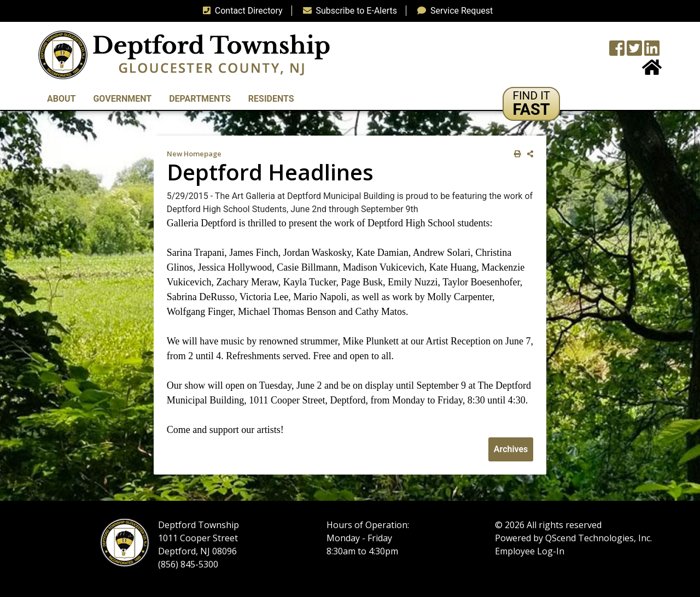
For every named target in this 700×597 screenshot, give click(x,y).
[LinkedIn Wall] (652, 52)
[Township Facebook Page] (617, 52)
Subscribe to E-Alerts (348, 11)
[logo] (184, 54)
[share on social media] (528, 154)
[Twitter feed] (634, 52)
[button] (531, 104)
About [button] (61, 99)
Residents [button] (271, 99)
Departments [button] (200, 99)
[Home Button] (652, 71)
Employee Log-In (530, 551)
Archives (511, 449)
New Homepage (194, 154)
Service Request (453, 11)
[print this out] (515, 154)
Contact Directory (241, 11)
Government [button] (122, 99)
